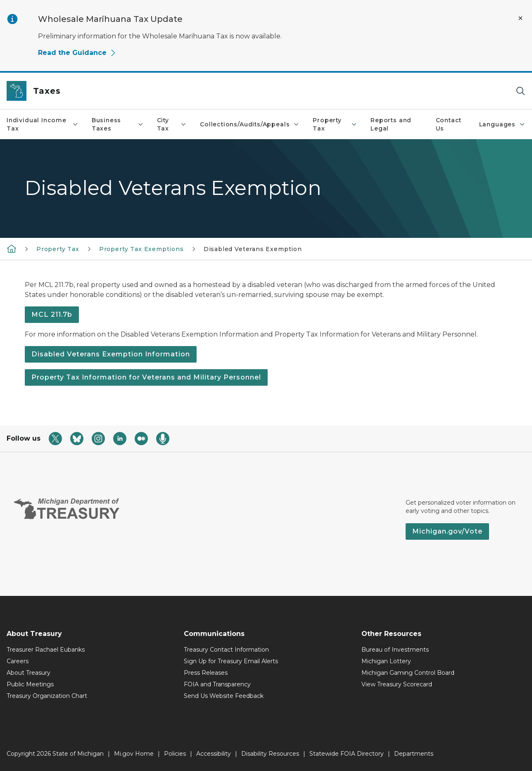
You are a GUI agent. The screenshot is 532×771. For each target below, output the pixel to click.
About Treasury (28, 673)
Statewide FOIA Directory (347, 754)
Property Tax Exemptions (141, 249)
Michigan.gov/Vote (447, 531)
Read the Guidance (77, 53)
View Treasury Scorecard (397, 684)
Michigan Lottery (386, 661)
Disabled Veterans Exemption (253, 249)
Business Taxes (118, 124)
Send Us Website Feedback (224, 696)
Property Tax (335, 124)
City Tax (172, 124)
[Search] (520, 91)
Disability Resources (270, 754)
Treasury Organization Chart (47, 696)
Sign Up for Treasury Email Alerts (231, 661)
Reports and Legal (391, 124)
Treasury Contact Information (226, 650)
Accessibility (214, 754)
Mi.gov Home (134, 754)
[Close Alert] (520, 18)
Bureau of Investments (395, 650)
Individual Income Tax (43, 124)
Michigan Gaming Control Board (408, 673)
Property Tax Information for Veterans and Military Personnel (146, 377)
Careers (18, 661)
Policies (175, 754)
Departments (414, 754)
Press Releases (206, 673)
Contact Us (449, 124)
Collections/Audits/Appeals (250, 124)
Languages (502, 124)
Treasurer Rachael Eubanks (46, 650)
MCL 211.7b (52, 314)
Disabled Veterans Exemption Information (111, 354)
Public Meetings (30, 684)
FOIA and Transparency (217, 684)
